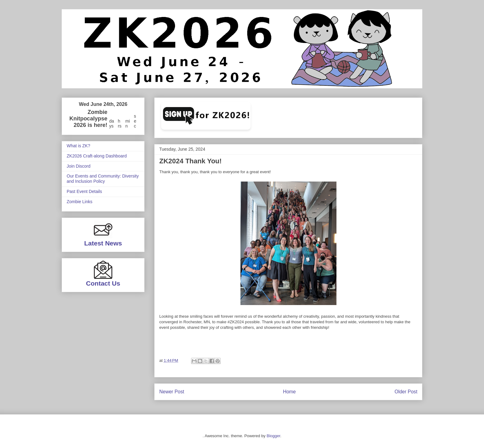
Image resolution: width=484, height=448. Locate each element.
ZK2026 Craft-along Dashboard (97, 156)
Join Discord (79, 166)
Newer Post (172, 392)
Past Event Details (84, 191)
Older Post (406, 392)
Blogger (273, 436)
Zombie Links (79, 202)
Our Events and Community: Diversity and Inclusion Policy (103, 179)
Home (290, 392)
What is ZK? (78, 146)
